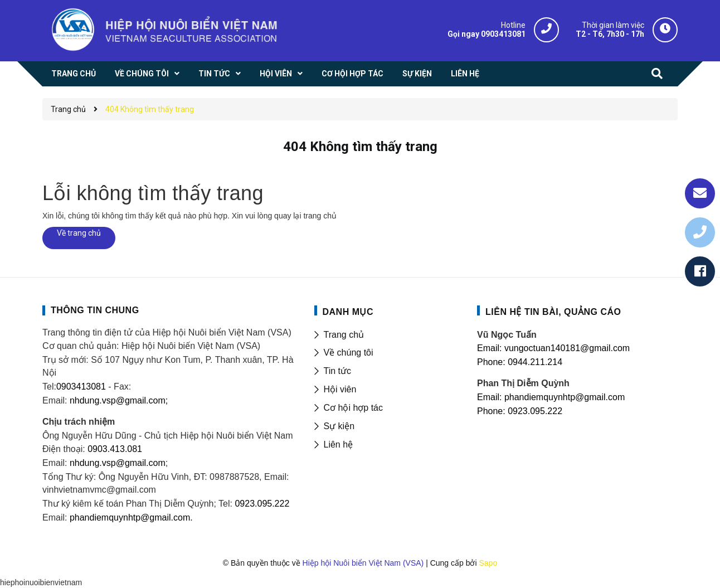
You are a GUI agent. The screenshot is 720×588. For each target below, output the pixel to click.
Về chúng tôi (349, 353)
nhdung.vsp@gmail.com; (119, 400)
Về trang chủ (79, 233)
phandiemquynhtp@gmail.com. (131, 517)
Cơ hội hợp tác (353, 408)
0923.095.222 (262, 504)
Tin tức (338, 371)
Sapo (488, 563)
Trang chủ (344, 335)
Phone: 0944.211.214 (520, 362)
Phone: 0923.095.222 (520, 411)
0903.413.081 (115, 449)
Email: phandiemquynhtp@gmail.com (551, 397)
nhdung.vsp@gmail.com (118, 463)
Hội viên (340, 389)
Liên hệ (339, 444)
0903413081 (81, 387)
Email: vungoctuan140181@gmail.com (553, 348)
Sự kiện (339, 426)
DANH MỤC (348, 312)
